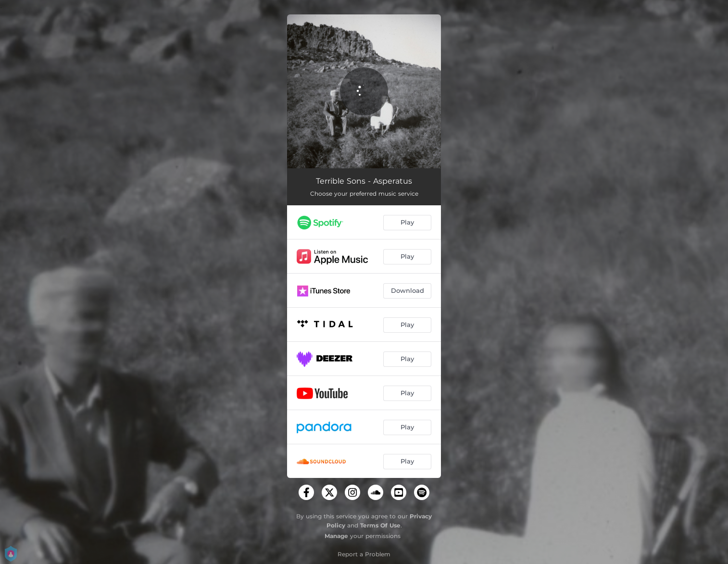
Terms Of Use (380, 525)
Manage (336, 536)
